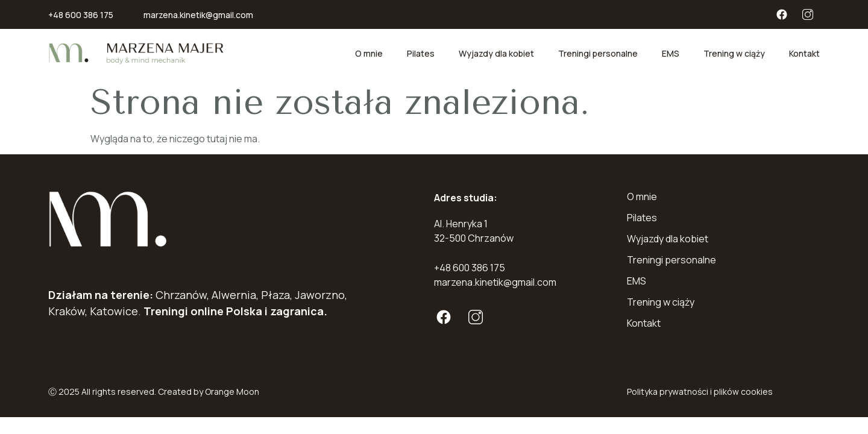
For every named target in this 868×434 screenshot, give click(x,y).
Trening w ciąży (734, 53)
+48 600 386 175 (81, 15)
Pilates (421, 53)
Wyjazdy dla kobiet (496, 53)
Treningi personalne (598, 53)
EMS (671, 53)
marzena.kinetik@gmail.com (198, 15)
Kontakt (804, 53)
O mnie (369, 53)
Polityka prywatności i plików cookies (700, 392)
